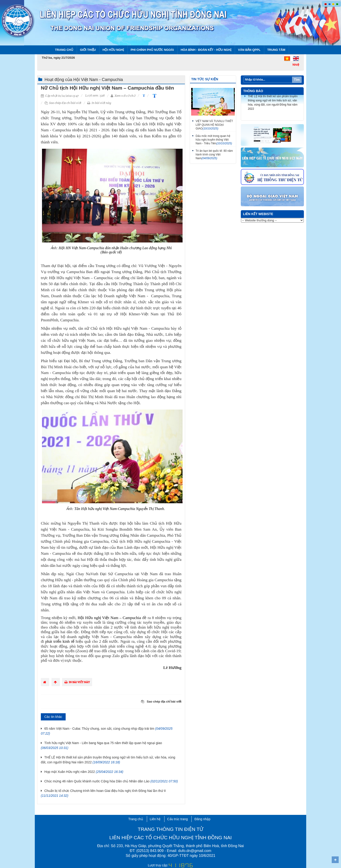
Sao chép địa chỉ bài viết (63, 103)
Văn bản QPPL (249, 50)
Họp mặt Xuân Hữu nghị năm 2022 (84, 772)
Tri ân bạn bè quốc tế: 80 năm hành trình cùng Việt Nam (214, 155)
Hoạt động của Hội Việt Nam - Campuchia (84, 80)
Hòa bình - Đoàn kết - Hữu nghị (206, 50)
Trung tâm (276, 50)
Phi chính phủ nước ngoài (152, 50)
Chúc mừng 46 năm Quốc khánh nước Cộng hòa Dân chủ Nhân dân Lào (111, 781)
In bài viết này (99, 103)
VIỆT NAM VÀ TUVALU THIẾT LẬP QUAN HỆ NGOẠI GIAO (214, 125)
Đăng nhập (202, 819)
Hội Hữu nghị (113, 50)
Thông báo (253, 91)
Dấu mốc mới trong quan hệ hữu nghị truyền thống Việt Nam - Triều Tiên (214, 140)
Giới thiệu (88, 50)
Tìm (297, 80)
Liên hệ (155, 819)
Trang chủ (64, 50)
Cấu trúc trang (178, 819)
